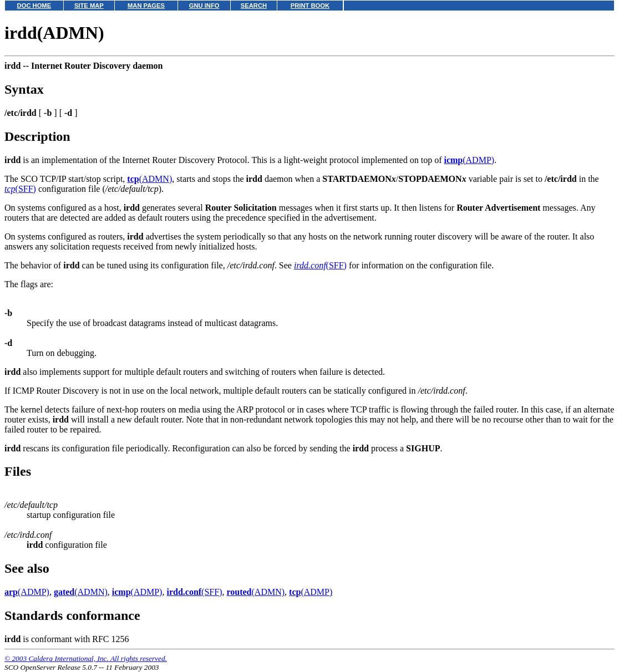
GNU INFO (204, 6)
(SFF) (20, 189)
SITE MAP (89, 6)
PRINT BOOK (310, 6)
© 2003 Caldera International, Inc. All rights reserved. (86, 658)
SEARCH (254, 6)
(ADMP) (469, 160)
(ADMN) (149, 179)
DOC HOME (34, 6)
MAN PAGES (146, 6)
